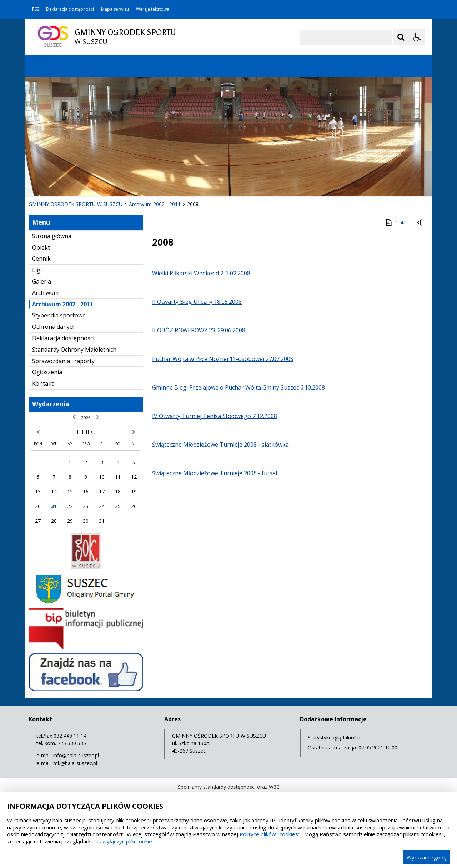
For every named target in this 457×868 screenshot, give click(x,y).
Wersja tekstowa (153, 9)
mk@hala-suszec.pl (75, 763)
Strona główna (52, 236)
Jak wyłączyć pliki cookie (123, 841)
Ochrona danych (54, 327)
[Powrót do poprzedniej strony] (420, 223)
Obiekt (41, 247)
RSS (36, 9)
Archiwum (45, 293)
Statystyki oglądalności (334, 737)
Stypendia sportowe (59, 315)
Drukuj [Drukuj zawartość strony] (396, 222)
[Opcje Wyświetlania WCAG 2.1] (417, 37)
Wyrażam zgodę (426, 857)
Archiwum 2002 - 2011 (63, 304)
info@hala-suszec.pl (76, 755)
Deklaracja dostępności (70, 9)
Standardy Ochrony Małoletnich (74, 350)
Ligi (37, 270)
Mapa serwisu (115, 9)
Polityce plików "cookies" (270, 834)
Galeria (42, 281)
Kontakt (43, 383)
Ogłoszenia (47, 372)
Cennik (41, 259)
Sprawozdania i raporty (63, 361)
